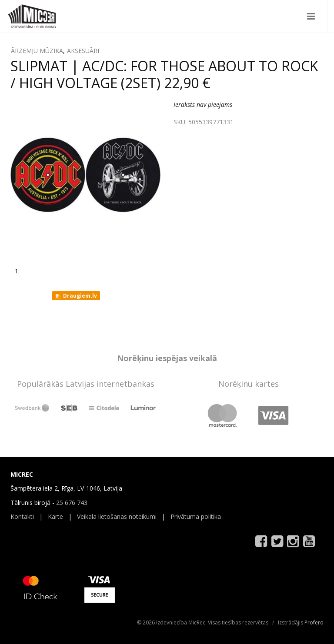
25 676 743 (72, 503)
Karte (55, 516)
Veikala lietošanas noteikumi (117, 516)
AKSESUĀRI (83, 51)
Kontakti (22, 516)
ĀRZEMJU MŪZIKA (37, 51)
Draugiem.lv (75, 296)
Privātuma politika (196, 516)
